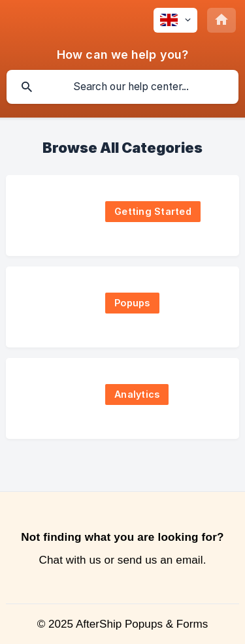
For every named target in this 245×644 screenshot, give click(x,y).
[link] (122, 216)
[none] (175, 20)
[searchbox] (122, 87)
